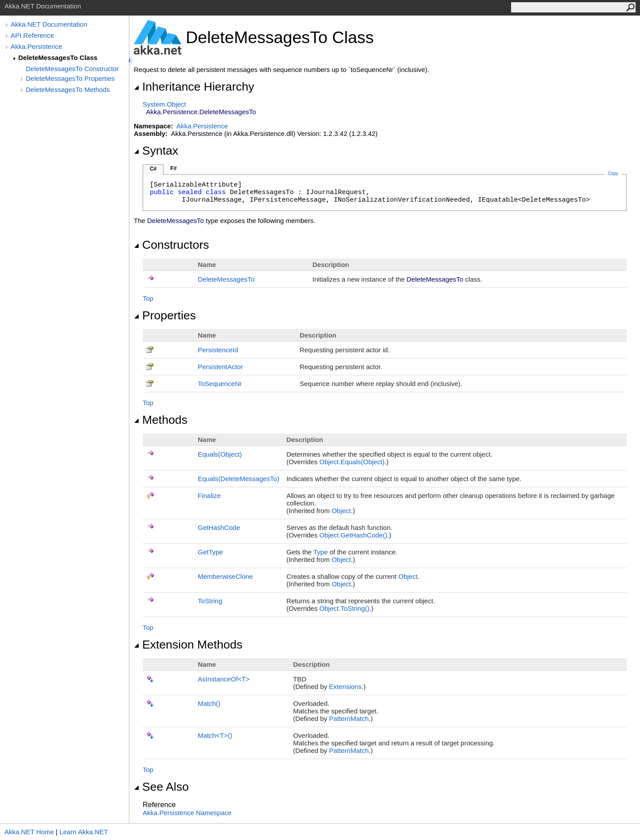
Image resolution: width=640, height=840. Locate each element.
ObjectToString (345, 608)
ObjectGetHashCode (354, 535)
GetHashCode (219, 527)
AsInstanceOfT (224, 679)
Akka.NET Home (29, 832)
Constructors (171, 245)
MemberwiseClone (225, 576)
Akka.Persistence (36, 46)
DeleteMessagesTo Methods (68, 90)
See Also (161, 787)
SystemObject (164, 104)
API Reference (32, 35)
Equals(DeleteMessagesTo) (238, 479)
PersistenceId (218, 350)
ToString (210, 601)
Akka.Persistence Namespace (187, 813)
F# (173, 168)
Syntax (156, 151)
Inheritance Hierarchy (194, 87)
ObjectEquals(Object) (352, 462)
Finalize (209, 496)
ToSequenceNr (220, 384)
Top (148, 298)
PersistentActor (220, 367)
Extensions (345, 687)
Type (321, 552)
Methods (161, 420)
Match (209, 703)
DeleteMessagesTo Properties (70, 78)
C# (153, 169)
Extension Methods (188, 645)
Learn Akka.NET (84, 832)
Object (341, 511)
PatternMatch (349, 719)
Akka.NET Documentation (49, 24)
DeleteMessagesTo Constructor (72, 69)
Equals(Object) (220, 454)
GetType (210, 552)
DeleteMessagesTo (226, 279)
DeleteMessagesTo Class (58, 58)
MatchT (215, 735)
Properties (165, 315)
